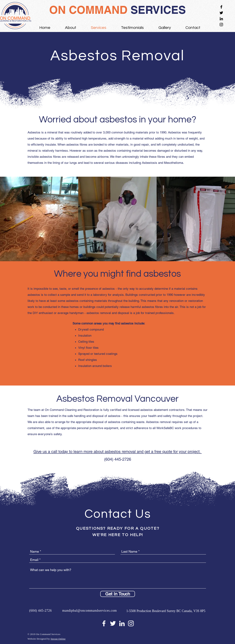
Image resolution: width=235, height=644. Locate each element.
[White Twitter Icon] (113, 623)
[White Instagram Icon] (131, 623)
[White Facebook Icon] (104, 623)
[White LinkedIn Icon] (122, 623)
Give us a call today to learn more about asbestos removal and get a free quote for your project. (118, 452)
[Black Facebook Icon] (221, 7)
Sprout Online (58, 639)
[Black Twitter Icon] (221, 13)
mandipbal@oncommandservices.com (90, 611)
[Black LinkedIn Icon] (221, 19)
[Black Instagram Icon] (221, 25)
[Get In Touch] (118, 594)
